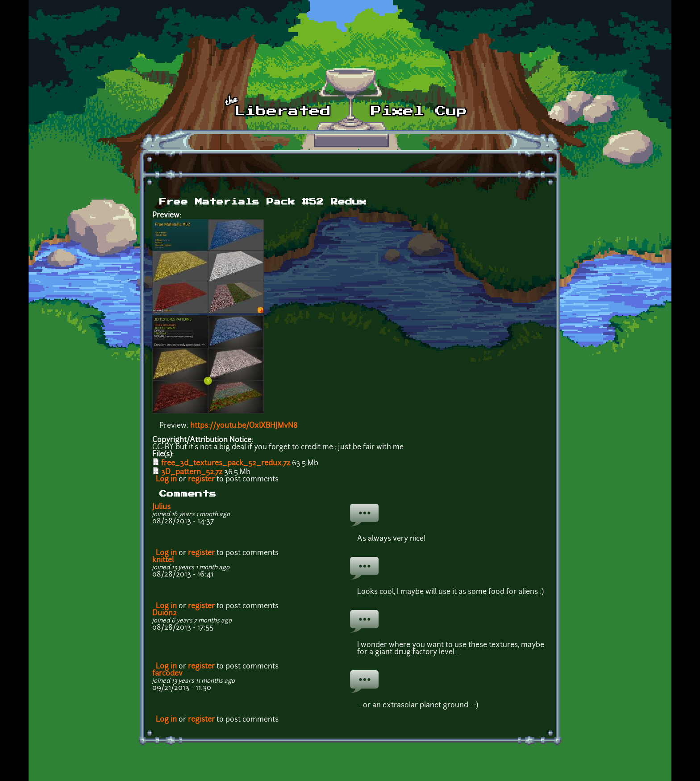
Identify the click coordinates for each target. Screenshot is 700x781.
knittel (163, 560)
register (201, 480)
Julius (161, 507)
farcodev (167, 674)
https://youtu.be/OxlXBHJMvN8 (244, 426)
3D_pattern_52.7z (192, 472)
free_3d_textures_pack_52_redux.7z (226, 464)
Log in (166, 480)
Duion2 (165, 614)
